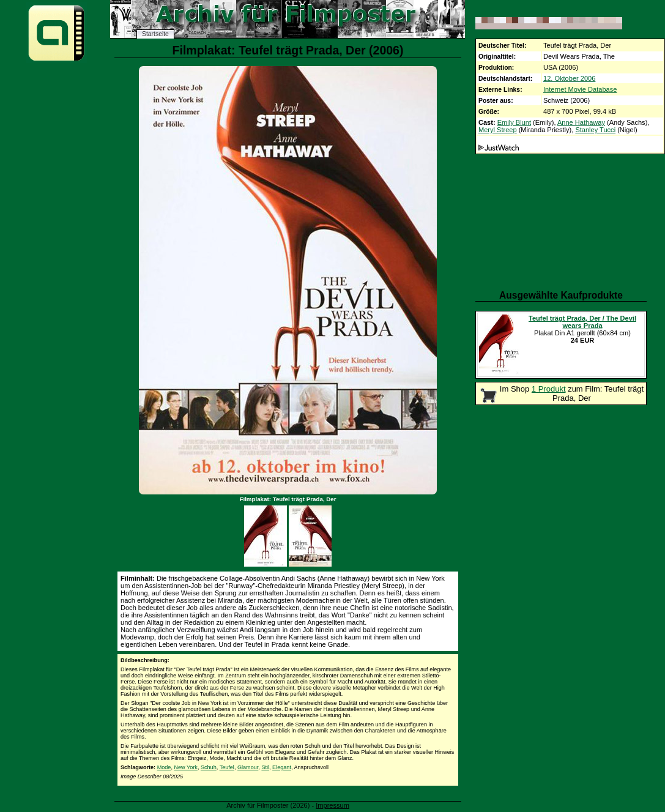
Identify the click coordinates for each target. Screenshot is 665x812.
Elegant (282, 767)
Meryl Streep (498, 130)
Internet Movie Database (580, 89)
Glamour (248, 767)
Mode (164, 767)
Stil (265, 767)
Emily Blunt (514, 122)
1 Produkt (549, 389)
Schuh (209, 767)
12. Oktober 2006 (569, 78)
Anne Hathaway (581, 122)
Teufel (227, 767)
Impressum (332, 805)
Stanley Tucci (595, 130)
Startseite (155, 34)
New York (185, 767)
